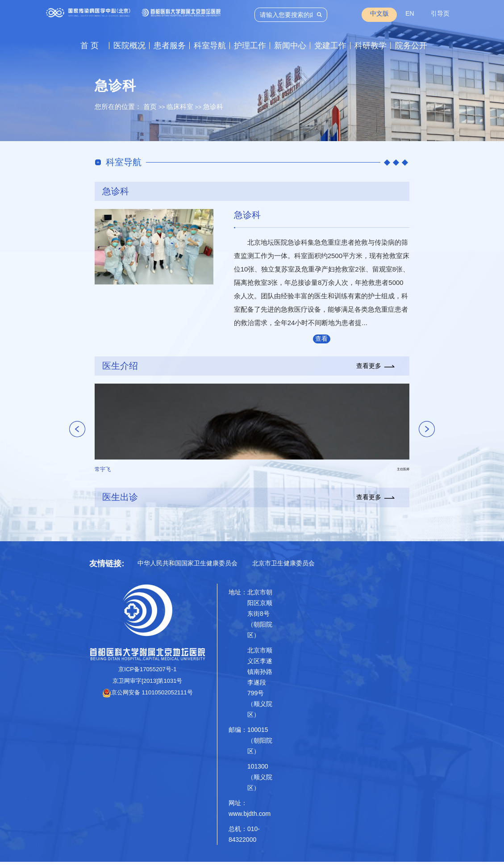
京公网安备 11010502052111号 (148, 696)
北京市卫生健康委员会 (283, 566)
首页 (150, 107)
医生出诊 (120, 501)
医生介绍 (120, 369)
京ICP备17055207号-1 (147, 673)
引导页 (440, 13)
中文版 (379, 13)
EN (410, 13)
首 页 (90, 46)
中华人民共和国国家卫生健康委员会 (187, 566)
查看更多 (321, 342)
